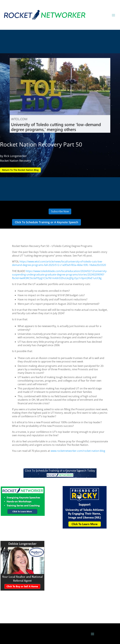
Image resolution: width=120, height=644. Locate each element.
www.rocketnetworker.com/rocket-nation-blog (78, 451)
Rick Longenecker (15, 156)
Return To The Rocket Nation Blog (20, 170)
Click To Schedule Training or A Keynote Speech (46, 222)
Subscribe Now (60, 211)
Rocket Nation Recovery (16, 161)
